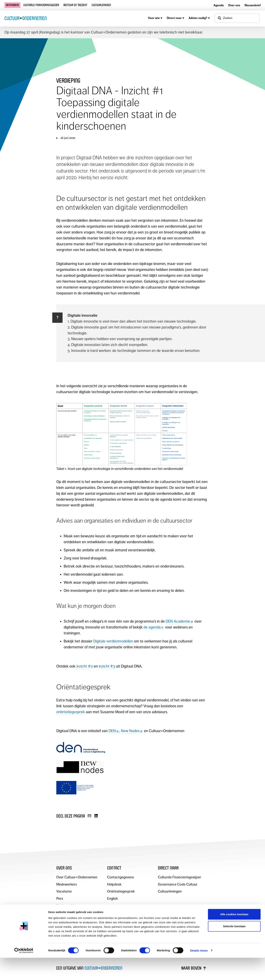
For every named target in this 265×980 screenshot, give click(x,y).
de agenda (154, 627)
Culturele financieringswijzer (41, 5)
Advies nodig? (199, 18)
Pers (60, 899)
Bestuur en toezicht (75, 5)
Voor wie (155, 18)
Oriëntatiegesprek (121, 892)
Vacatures (64, 892)
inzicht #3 (107, 666)
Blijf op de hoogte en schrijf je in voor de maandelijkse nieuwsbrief (116, 925)
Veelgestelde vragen (72, 906)
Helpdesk (114, 884)
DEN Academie (180, 621)
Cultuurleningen (101, 5)
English (113, 899)
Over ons (234, 5)
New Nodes (132, 731)
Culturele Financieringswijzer (180, 877)
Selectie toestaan (234, 949)
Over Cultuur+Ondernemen (77, 877)
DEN (114, 731)
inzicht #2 (85, 666)
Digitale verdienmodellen (113, 641)
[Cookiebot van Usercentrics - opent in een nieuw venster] (24, 973)
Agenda (219, 5)
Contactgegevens (121, 877)
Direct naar (175, 18)
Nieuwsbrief (253, 5)
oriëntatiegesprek (71, 712)
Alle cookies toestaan (234, 936)
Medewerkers (67, 884)
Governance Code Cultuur (178, 884)
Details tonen (199, 973)
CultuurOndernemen (26, 18)
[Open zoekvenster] (237, 18)
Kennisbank (12, 5)
